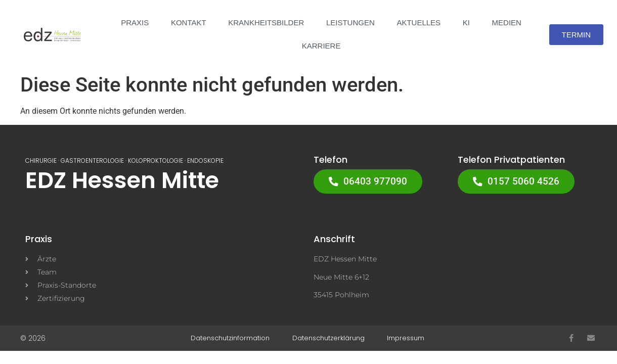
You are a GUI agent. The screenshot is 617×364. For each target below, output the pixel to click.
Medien (507, 22)
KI (466, 22)
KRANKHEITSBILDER (266, 22)
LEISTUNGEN (350, 22)
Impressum (404, 338)
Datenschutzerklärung (328, 338)
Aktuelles (418, 22)
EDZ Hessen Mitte (122, 180)
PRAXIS (135, 22)
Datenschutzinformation (233, 338)
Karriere (321, 46)
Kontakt (189, 22)
